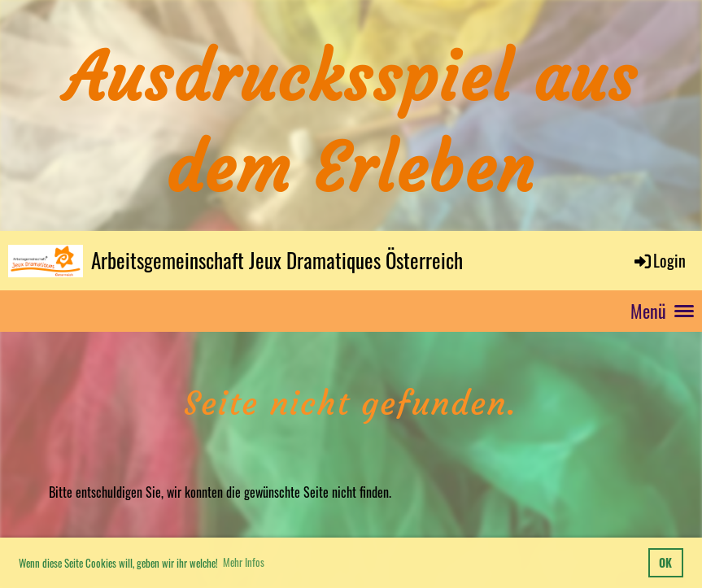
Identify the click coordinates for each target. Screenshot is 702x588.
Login (659, 260)
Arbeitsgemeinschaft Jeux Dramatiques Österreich (277, 260)
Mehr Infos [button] (244, 562)
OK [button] (665, 562)
